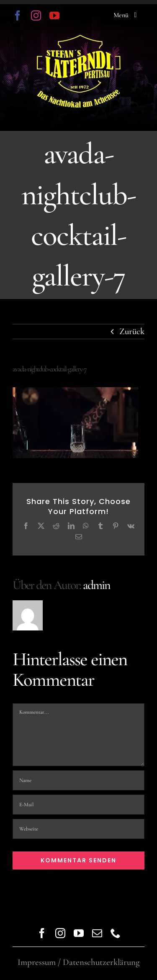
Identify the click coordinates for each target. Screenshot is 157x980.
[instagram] (36, 15)
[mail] (97, 933)
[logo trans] (79, 39)
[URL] (78, 829)
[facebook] (18, 15)
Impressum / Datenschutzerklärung (78, 962)
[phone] (116, 933)
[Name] (78, 780)
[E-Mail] (78, 805)
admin (97, 585)
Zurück (132, 331)
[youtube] (54, 15)
